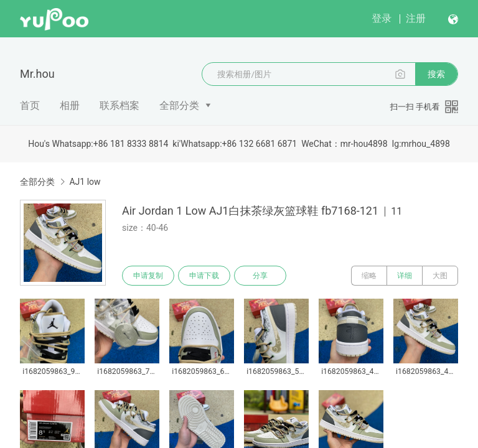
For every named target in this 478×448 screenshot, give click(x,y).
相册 (70, 105)
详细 (405, 276)
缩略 (369, 276)
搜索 (436, 74)
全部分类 (179, 105)
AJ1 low (85, 182)
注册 (416, 18)
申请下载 (204, 276)
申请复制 (148, 276)
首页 (30, 105)
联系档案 (119, 105)
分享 (260, 276)
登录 (382, 18)
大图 (440, 276)
